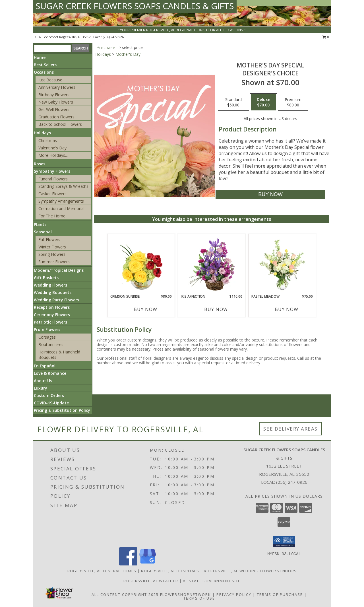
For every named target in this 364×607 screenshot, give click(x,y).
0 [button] (326, 37)
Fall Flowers (49, 239)
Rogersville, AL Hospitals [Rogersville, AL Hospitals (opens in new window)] (170, 571)
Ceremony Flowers (52, 315)
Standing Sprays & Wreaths (63, 186)
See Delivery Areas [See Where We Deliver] (290, 429)
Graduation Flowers (56, 117)
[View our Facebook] (128, 564)
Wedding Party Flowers (56, 300)
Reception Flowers (52, 307)
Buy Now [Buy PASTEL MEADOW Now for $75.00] (287, 309)
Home (40, 57)
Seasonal (43, 232)
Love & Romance (50, 373)
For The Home (52, 216)
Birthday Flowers (54, 95)
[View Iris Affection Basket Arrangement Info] (212, 264)
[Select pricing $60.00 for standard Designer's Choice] (233, 102)
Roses (40, 164)
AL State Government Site (212, 581)
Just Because (50, 80)
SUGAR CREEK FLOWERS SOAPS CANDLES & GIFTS (135, 6)
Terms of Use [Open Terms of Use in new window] (199, 598)
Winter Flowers (52, 247)
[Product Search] (52, 48)
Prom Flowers (47, 329)
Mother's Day (128, 54)
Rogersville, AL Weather (151, 581)
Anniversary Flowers (57, 87)
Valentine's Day (52, 148)
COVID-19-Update (51, 403)
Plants (40, 224)
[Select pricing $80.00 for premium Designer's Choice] (293, 102)
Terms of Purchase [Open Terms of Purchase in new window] (280, 594)
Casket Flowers (52, 194)
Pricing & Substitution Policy (62, 410)
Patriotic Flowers (50, 322)
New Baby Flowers (56, 102)
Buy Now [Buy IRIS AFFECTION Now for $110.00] (216, 309)
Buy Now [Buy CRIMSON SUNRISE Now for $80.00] (145, 309)
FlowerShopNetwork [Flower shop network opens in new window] (186, 594)
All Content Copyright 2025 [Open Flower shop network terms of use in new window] (125, 594)
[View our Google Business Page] (148, 564)
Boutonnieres (51, 344)
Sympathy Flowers (52, 171)
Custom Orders (49, 395)
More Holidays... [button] (53, 155)
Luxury (41, 388)
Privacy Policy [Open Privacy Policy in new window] (234, 594)
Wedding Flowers (50, 285)
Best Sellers (45, 65)
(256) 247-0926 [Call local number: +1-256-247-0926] (113, 37)
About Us (43, 381)
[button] (284, 542)
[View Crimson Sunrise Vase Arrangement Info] (141, 264)
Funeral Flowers (53, 179)
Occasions (44, 72)
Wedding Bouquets (53, 292)
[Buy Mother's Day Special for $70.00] (270, 195)
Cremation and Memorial (61, 208)
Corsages (47, 337)
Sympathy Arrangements (61, 201)
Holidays (42, 133)
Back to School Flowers (60, 124)
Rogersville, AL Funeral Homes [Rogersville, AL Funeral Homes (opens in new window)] (102, 571)
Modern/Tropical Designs (59, 270)
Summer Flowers (54, 262)
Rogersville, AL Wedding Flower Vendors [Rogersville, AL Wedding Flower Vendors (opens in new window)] (250, 571)
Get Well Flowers (54, 109)
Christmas (48, 140)
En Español (45, 366)
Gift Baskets (46, 278)
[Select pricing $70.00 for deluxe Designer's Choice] (263, 102)
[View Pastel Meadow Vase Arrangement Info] (282, 264)
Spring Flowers (52, 254)
